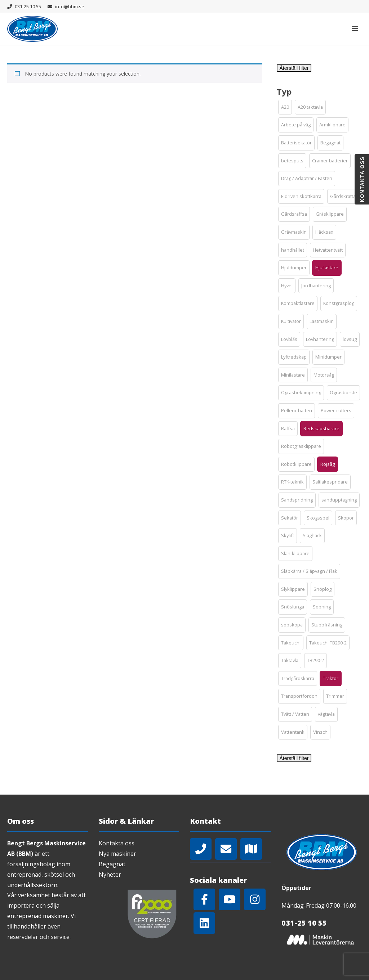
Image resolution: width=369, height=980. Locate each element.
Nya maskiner (117, 854)
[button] (285, 107)
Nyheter (110, 875)
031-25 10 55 (28, 6)
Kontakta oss (117, 843)
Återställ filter (294, 68)
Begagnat (112, 864)
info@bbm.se (70, 6)
